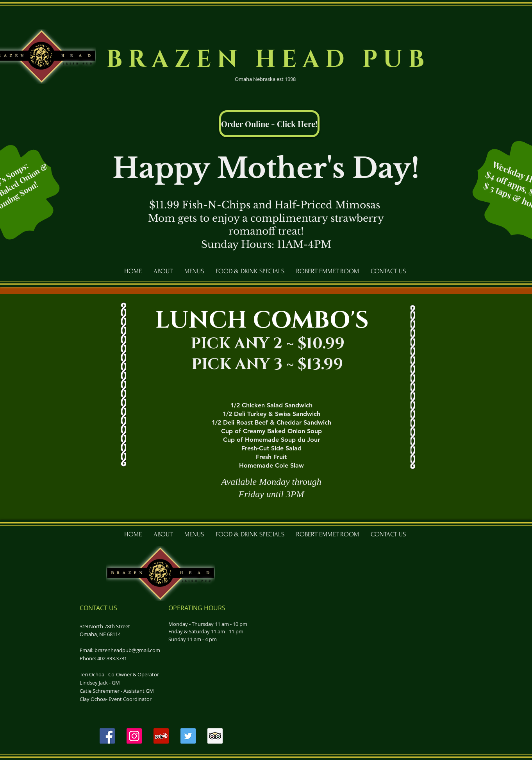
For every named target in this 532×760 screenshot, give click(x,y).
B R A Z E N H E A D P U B (265, 60)
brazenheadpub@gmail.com (127, 650)
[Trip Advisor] (215, 736)
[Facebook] (107, 736)
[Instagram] (134, 736)
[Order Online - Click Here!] (269, 124)
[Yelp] (161, 736)
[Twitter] (188, 736)
